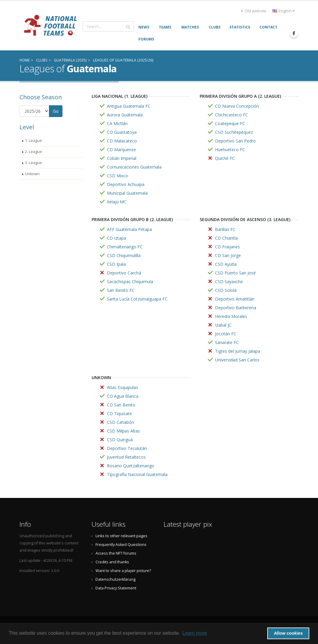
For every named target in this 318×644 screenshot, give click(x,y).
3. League (33, 163)
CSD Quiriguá (120, 440)
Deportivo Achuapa (126, 184)
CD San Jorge (228, 255)
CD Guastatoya (122, 132)
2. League (33, 152)
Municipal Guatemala (127, 193)
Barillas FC (225, 229)
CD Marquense (121, 150)
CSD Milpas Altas (123, 431)
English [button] (284, 11)
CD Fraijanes (227, 247)
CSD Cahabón (120, 422)
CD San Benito (121, 405)
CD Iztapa (117, 238)
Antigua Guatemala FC (129, 106)
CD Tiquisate (119, 413)
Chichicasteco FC (232, 115)
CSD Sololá (226, 290)
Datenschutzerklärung (115, 579)
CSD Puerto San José (235, 273)
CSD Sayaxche (229, 282)
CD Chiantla (226, 238)
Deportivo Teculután (127, 448)
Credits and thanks (112, 562)
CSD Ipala (116, 264)
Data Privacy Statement (116, 588)
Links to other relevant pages (121, 536)
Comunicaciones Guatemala (134, 167)
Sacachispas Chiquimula (130, 282)
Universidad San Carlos (237, 360)
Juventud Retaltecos (126, 457)
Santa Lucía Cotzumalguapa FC (137, 299)
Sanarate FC (227, 342)
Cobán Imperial (122, 158)
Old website (254, 11)
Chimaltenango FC (125, 247)
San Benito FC (121, 290)
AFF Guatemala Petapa (129, 229)
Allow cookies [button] (288, 633)
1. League (33, 141)
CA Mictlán (117, 123)
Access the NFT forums (116, 553)
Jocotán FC (226, 334)
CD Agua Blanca (123, 396)
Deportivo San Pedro (235, 141)
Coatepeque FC (230, 123)
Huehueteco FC (230, 150)
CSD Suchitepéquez (234, 132)
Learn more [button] (195, 633)
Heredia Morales (231, 316)
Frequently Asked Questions (121, 545)
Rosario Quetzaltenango (131, 466)
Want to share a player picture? (123, 571)
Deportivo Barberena (236, 308)
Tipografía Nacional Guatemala (137, 474)
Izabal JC (223, 325)
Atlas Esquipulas (123, 387)
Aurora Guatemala (125, 115)
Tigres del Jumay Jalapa (238, 351)
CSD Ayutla (226, 264)
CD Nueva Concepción (237, 106)
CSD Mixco (118, 176)
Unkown (32, 174)
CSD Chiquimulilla (124, 255)
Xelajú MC (117, 202)
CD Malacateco (122, 141)
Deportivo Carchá (124, 273)
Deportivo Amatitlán (235, 299)
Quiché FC (225, 158)
